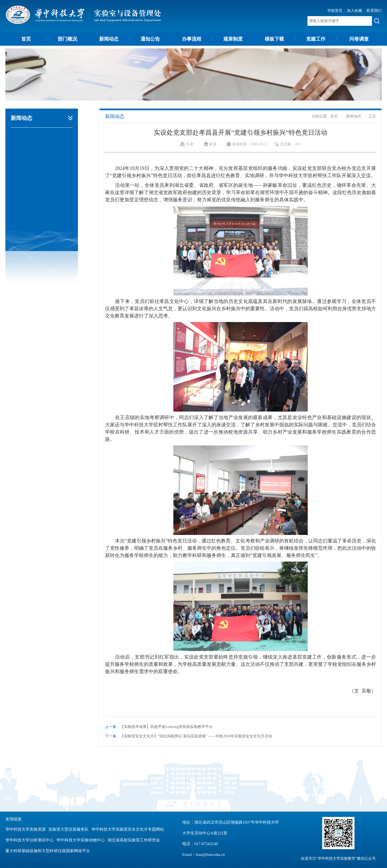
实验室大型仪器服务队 (69, 829)
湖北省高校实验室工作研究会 (134, 840)
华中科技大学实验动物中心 (81, 840)
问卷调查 (359, 39)
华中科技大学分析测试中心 (30, 840)
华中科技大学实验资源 (26, 829)
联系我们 (374, 11)
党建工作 (316, 39)
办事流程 (192, 39)
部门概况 (67, 39)
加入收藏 (355, 11)
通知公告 (150, 39)
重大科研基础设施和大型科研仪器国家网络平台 (48, 851)
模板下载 (274, 39)
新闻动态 (109, 39)
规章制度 (233, 39)
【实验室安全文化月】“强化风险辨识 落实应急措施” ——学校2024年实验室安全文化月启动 (196, 736)
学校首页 (335, 11)
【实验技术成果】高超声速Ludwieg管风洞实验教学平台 (166, 727)
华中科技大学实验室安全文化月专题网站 (128, 829)
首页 (26, 39)
